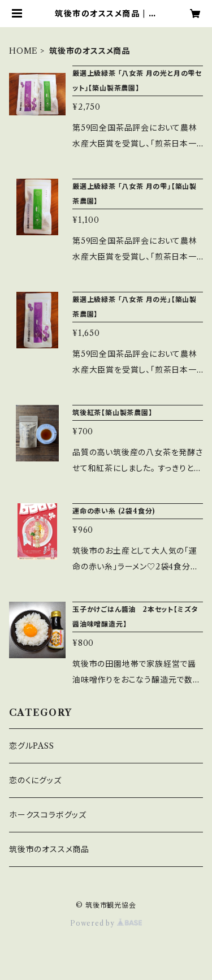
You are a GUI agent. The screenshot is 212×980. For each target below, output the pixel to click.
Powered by (106, 923)
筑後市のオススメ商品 (49, 849)
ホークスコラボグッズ (48, 815)
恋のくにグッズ (35, 780)
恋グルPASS (32, 746)
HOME (23, 51)
